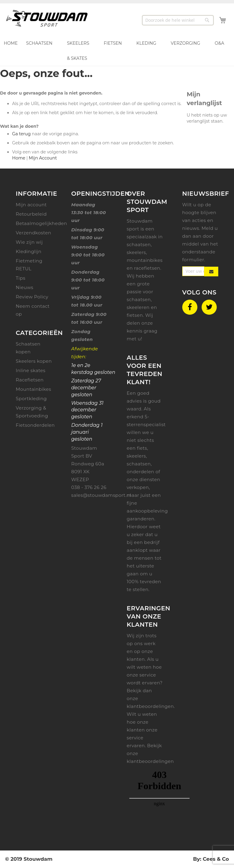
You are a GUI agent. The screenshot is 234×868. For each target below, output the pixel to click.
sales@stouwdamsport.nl (101, 495)
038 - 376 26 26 (89, 487)
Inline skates (31, 370)
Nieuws (25, 287)
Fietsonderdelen (35, 425)
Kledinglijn (29, 251)
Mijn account (31, 205)
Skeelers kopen (34, 361)
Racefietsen (30, 380)
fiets (142, 448)
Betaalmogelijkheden (41, 223)
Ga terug (21, 134)
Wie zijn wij (29, 242)
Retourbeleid (31, 214)
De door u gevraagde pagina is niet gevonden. (51, 93)
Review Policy (32, 297)
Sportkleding (31, 399)
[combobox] (178, 20)
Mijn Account (43, 158)
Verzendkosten (33, 233)
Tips (21, 278)
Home (19, 158)
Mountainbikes (33, 389)
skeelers (137, 456)
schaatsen (139, 464)
